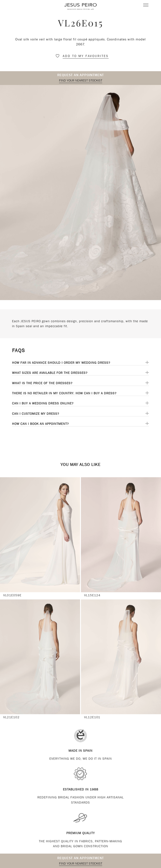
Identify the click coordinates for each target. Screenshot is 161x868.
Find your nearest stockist (81, 80)
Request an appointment (81, 75)
